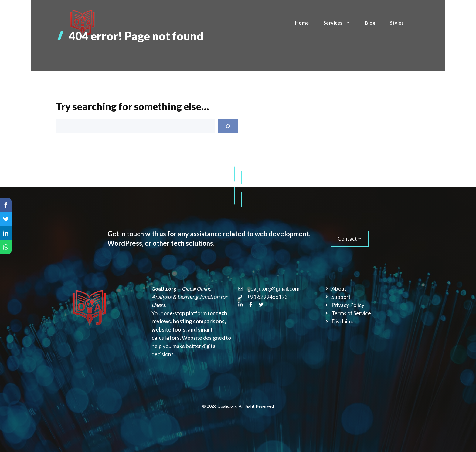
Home (302, 23)
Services (340, 23)
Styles (397, 23)
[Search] (228, 126)
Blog (370, 23)
